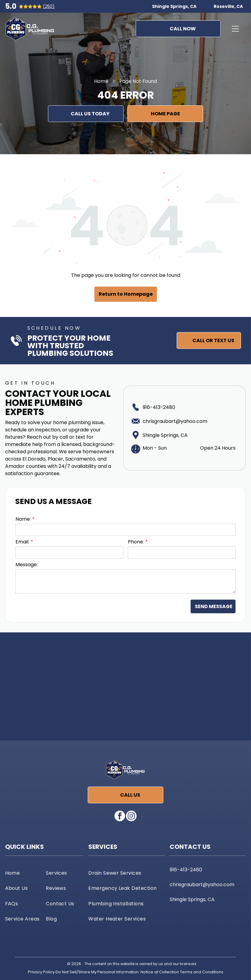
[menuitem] (24, 873)
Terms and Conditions (202, 972)
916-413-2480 (159, 407)
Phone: (136, 542)
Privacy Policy (41, 972)
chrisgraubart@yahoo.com (175, 421)
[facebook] (120, 817)
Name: (23, 519)
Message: (27, 565)
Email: (22, 542)
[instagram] (131, 817)
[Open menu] (236, 29)
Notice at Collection (160, 972)
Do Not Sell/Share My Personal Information (97, 972)
